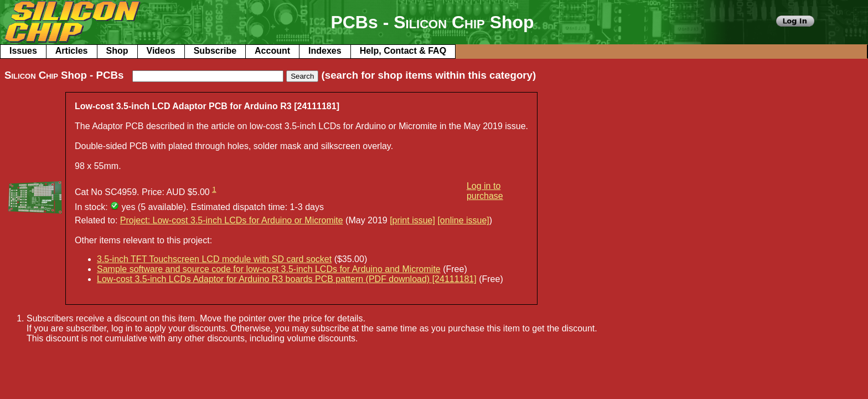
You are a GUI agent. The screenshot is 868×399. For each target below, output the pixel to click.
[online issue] (463, 220)
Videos (161, 51)
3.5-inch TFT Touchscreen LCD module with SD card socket (214, 259)
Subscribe (215, 51)
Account (272, 51)
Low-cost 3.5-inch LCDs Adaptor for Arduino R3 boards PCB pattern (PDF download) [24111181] (287, 279)
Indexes (325, 51)
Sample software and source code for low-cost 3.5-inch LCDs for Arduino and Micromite (269, 269)
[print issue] (412, 220)
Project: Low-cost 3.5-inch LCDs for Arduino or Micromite (232, 220)
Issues (23, 51)
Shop (117, 51)
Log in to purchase (485, 191)
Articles (72, 51)
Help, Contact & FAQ (403, 51)
